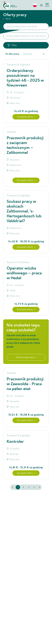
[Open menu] (47, 5)
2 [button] (23, 487)
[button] (35, 5)
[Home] (10, 5)
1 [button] (18, 487)
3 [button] (29, 487)
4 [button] (34, 487)
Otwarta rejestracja (26, 357)
